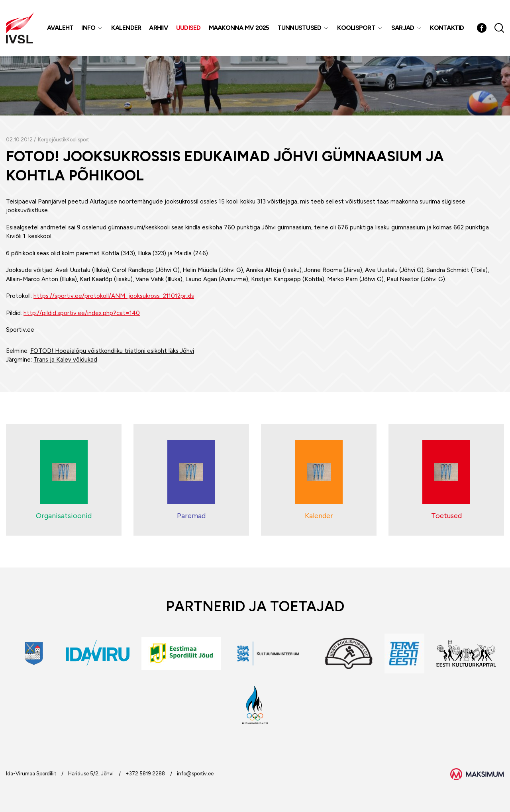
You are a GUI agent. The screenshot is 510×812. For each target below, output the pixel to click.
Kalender (126, 28)
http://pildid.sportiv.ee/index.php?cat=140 (82, 313)
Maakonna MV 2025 (239, 28)
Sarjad (403, 28)
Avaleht (60, 28)
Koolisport (356, 28)
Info (88, 28)
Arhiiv (159, 28)
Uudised (188, 28)
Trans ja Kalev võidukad (65, 360)
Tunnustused (299, 28)
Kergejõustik (52, 140)
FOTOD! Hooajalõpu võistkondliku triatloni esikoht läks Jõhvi (112, 351)
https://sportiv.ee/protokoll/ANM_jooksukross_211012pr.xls (114, 296)
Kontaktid (447, 28)
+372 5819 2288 (145, 774)
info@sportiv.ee (195, 774)
